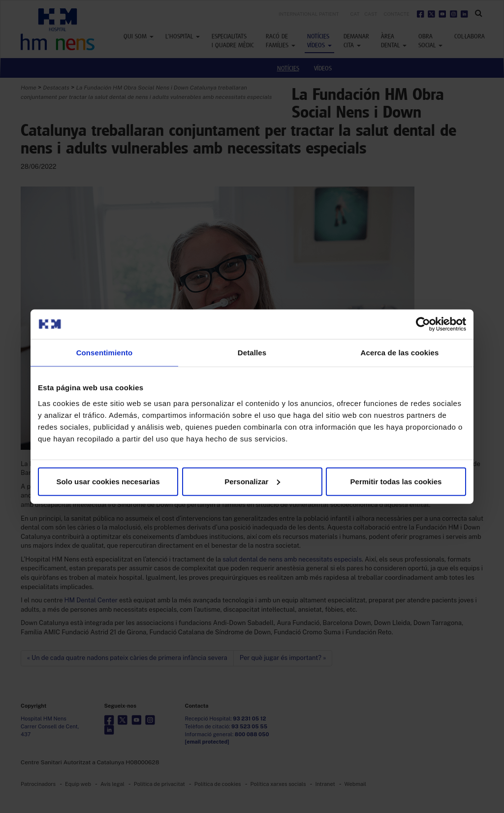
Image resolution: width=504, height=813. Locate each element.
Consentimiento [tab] (105, 353)
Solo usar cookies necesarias (108, 481)
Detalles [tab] (252, 353)
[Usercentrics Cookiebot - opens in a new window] (423, 324)
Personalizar (252, 481)
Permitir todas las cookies (396, 481)
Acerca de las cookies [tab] (400, 353)
